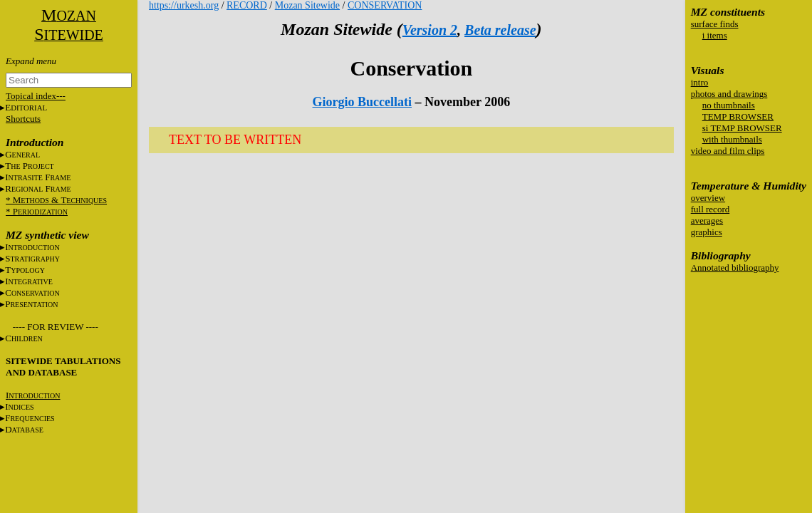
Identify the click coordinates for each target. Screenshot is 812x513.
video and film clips (728, 151)
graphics (707, 232)
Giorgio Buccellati (362, 102)
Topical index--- (36, 96)
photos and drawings (729, 94)
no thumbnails (729, 105)
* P (37, 211)
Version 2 (430, 30)
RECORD (247, 5)
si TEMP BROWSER (742, 128)
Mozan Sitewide (307, 5)
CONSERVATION (385, 5)
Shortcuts (23, 119)
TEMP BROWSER (738, 116)
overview (708, 198)
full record (710, 209)
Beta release (500, 30)
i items (715, 35)
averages (707, 221)
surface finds (715, 24)
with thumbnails (732, 139)
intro (700, 82)
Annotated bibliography (735, 268)
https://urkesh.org (184, 5)
